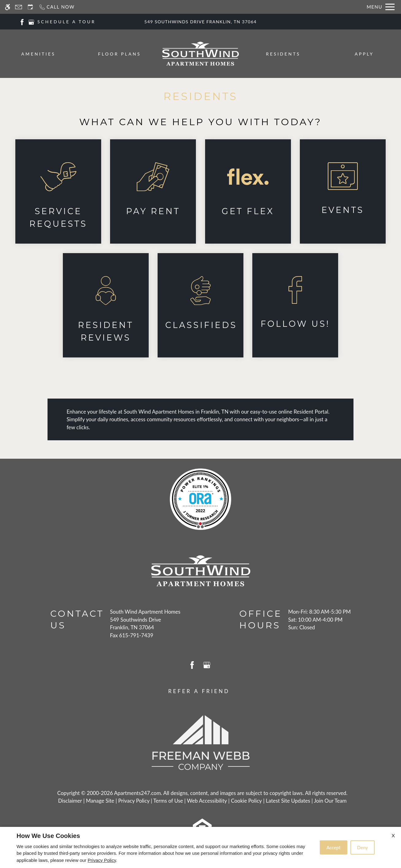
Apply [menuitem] (364, 54)
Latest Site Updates (288, 801)
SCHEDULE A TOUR (67, 22)
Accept (334, 847)
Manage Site (100, 801)
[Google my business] (31, 21)
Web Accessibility (207, 801)
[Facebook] (22, 21)
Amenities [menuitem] (38, 54)
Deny (363, 847)
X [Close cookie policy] (393, 835)
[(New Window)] (58, 191)
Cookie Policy (246, 801)
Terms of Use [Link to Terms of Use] (168, 801)
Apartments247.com (137, 793)
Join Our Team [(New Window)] (330, 801)
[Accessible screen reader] (8, 7)
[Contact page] (19, 7)
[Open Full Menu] (381, 7)
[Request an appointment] (30, 7)
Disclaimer (70, 801)
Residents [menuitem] (283, 54)
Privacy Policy (134, 801)
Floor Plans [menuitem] (120, 54)
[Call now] (57, 7)
